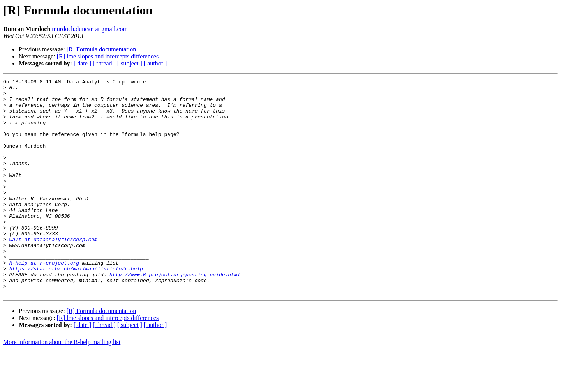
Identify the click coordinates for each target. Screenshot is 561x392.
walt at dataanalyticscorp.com (53, 272)
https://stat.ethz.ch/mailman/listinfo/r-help (76, 307)
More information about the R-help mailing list (62, 385)
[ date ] (82, 63)
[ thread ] (104, 63)
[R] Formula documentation (101, 49)
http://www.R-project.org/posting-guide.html (175, 314)
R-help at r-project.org (44, 300)
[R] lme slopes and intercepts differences (108, 56)
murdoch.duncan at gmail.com (90, 29)
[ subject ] (130, 63)
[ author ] (155, 63)
